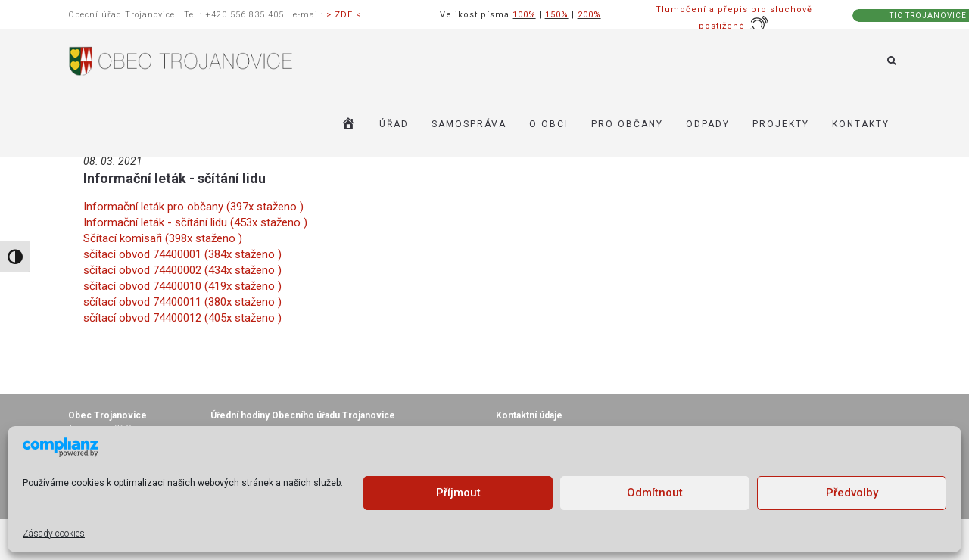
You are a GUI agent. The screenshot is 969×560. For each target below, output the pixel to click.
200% (589, 15)
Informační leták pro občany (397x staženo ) (193, 207)
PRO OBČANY (627, 124)
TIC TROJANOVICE (928, 16)
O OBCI (549, 124)
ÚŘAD (394, 124)
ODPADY (708, 124)
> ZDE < (344, 15)
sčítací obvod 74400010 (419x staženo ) (182, 286)
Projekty (781, 124)
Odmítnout (655, 493)
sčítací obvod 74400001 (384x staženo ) (182, 254)
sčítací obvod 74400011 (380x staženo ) (182, 302)
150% (557, 15)
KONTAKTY (861, 124)
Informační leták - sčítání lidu (174, 178)
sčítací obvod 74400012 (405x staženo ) (182, 318)
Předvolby (852, 493)
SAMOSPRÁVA (469, 124)
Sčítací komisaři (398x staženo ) (163, 238)
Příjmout (458, 493)
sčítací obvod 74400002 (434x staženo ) (182, 270)
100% (524, 15)
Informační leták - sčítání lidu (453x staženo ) (195, 222)
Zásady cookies (54, 534)
